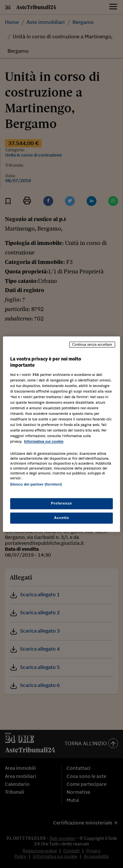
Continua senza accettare (92, 344)
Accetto (62, 518)
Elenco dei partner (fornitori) (36, 484)
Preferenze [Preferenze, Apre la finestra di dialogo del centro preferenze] (62, 503)
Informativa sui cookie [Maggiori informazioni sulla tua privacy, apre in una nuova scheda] (44, 442)
